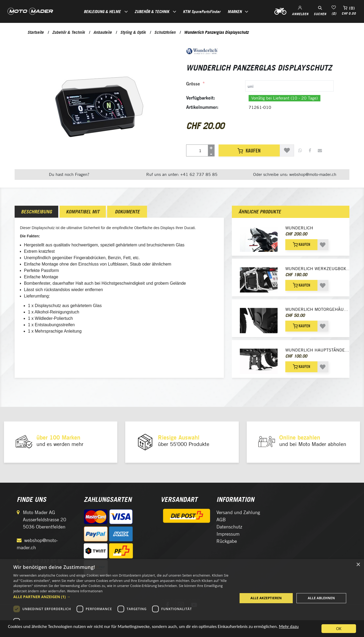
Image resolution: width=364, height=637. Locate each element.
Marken (235, 11)
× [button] (358, 565)
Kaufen (249, 151)
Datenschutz (229, 527)
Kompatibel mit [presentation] (83, 212)
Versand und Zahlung (238, 512)
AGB (221, 520)
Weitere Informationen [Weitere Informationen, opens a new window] (85, 591)
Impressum (228, 534)
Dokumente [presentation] (127, 212)
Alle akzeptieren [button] (266, 598)
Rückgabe (227, 541)
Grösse (193, 84)
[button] (122, 597)
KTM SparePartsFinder (202, 11)
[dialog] (182, 598)
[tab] (260, 86)
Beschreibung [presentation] (36, 212)
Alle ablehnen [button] (321, 598)
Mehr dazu (289, 628)
